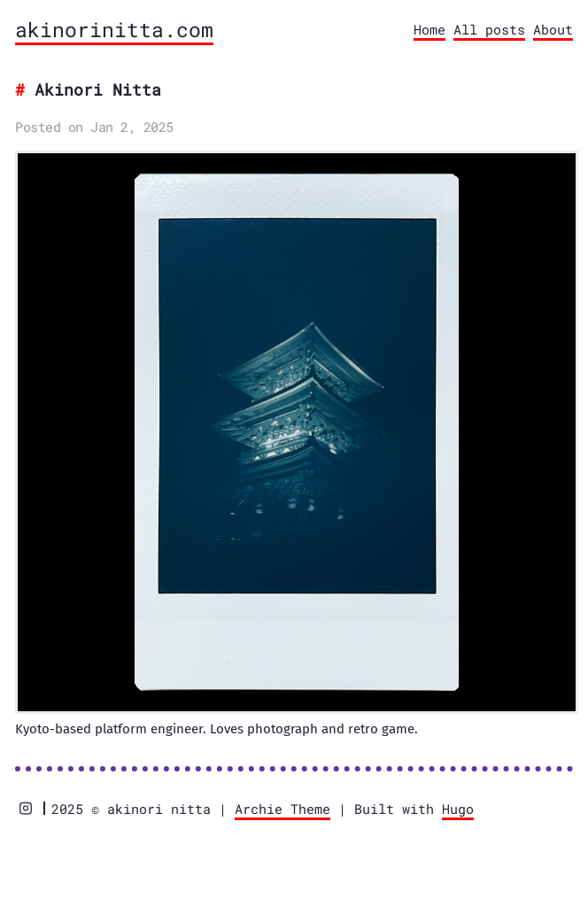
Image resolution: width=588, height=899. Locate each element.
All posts (489, 29)
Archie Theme (282, 809)
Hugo (458, 809)
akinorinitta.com (114, 29)
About (553, 29)
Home (429, 29)
